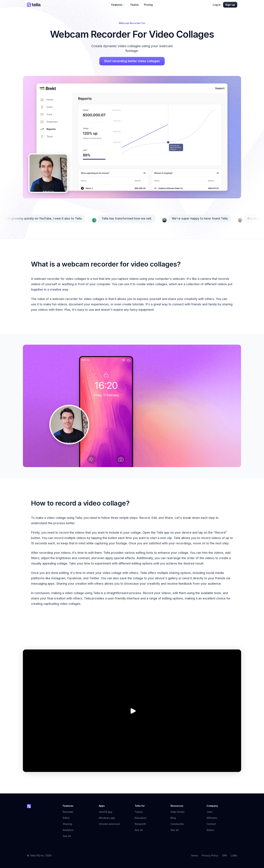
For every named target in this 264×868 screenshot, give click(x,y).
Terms (194, 855)
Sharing (67, 824)
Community (179, 824)
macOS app (106, 812)
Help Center (179, 812)
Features (118, 5)
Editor (66, 818)
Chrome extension (110, 824)
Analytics (68, 830)
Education (141, 818)
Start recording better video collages (132, 61)
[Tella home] (34, 5)
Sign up (230, 5)
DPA (225, 855)
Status (212, 830)
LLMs (234, 855)
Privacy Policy (210, 855)
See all (67, 836)
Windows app (107, 818)
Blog (173, 818)
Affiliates (212, 818)
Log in (217, 5)
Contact (211, 824)
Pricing (148, 5)
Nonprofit (140, 824)
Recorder (68, 812)
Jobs (210, 812)
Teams (134, 5)
